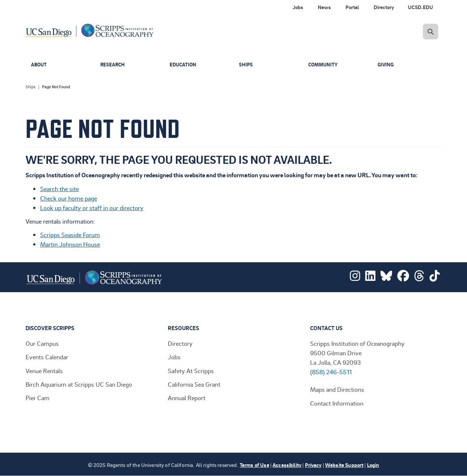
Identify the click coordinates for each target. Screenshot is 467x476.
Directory (180, 343)
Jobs (174, 357)
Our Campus (42, 343)
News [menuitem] (324, 7)
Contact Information (337, 403)
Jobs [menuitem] (298, 7)
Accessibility (287, 465)
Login (373, 465)
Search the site (59, 189)
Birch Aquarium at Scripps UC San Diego (79, 384)
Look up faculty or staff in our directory (92, 208)
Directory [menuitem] (384, 7)
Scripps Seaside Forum (70, 235)
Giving (386, 65)
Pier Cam (38, 398)
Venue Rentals (44, 371)
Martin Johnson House (70, 244)
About (39, 65)
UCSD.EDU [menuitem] (420, 7)
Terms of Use (254, 465)
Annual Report (187, 398)
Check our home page (69, 198)
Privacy (313, 465)
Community (324, 65)
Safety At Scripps (191, 371)
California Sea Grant (194, 384)
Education (184, 65)
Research (113, 65)
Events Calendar (47, 357)
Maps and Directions (337, 389)
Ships (246, 65)
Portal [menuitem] (352, 7)
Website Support (344, 465)
